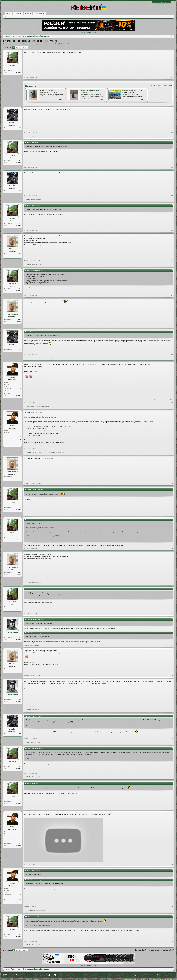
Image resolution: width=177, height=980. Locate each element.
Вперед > (25, 47)
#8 (172, 326)
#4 (172, 195)
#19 (172, 706)
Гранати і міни (167, 86)
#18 (172, 676)
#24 (172, 907)
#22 (172, 808)
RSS (55, 975)
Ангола (19, 256)
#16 (172, 614)
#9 (172, 354)
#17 (172, 645)
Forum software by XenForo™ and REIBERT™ (148, 979)
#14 (172, 548)
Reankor (12, 377)
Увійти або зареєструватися (162, 2)
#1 (172, 77)
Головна (49, 975)
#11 (172, 449)
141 (20, 70)
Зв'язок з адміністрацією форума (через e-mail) (32, 975)
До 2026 (153, 86)
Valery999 (29, 452)
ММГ (159, 86)
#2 (172, 132)
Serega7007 (30, 406)
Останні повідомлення (12, 17)
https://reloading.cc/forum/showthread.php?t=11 (40, 417)
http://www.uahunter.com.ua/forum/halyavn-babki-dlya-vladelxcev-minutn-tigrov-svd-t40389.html (68, 642)
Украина (18, 73)
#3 (172, 167)
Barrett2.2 (35, 452)
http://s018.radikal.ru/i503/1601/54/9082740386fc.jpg (42, 653)
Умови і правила (149, 975)
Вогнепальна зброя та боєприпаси (25, 44)
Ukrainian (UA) (10, 975)
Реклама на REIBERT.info (88, 32)
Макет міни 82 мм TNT (48, 90)
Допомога (138, 975)
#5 (172, 230)
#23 (172, 865)
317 (20, 394)
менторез (29, 136)
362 (20, 637)
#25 (172, 941)
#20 (172, 739)
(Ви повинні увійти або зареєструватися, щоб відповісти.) (154, 950)
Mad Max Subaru (12, 249)
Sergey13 (29, 710)
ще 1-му (52, 452)
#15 (172, 579)
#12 (172, 483)
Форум (8, 14)
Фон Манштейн (12, 632)
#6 (172, 261)
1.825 (19, 254)
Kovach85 (12, 123)
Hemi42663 (58, 44)
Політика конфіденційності (165, 975)
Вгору (52, 975)
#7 (172, 295)
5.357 (19, 128)
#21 (172, 773)
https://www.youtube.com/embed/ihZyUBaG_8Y (40, 925)
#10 (172, 403)
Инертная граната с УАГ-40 (132, 90)
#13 (172, 514)
